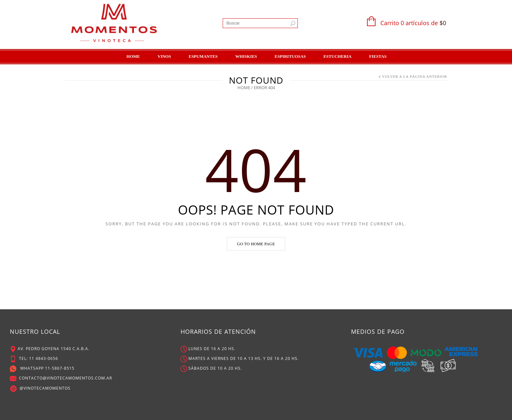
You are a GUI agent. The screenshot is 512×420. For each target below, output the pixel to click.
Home (133, 56)
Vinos (164, 56)
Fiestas (378, 56)
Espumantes (203, 56)
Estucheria (337, 56)
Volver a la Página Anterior (415, 76)
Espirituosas (290, 56)
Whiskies (246, 56)
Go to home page (256, 244)
